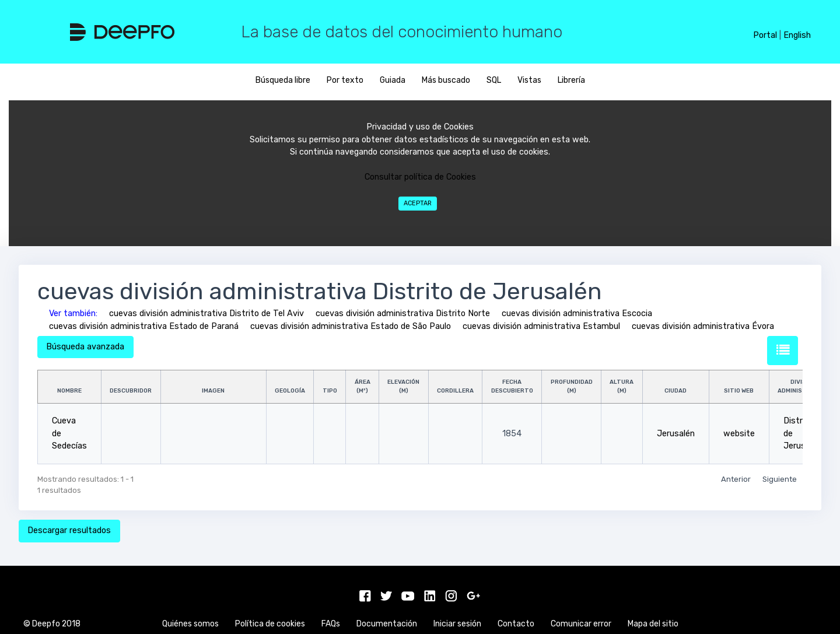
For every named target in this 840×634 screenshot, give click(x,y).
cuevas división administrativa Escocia (577, 314)
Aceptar (418, 203)
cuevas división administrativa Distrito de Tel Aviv (206, 314)
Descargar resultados (69, 530)
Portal (765, 35)
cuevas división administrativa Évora (703, 326)
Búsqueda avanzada (85, 347)
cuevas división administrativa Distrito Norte (403, 314)
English (797, 35)
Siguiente (780, 479)
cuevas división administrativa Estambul (541, 326)
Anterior (736, 479)
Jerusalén (676, 434)
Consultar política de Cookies (420, 177)
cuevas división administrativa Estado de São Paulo (351, 326)
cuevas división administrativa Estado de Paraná (144, 326)
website (739, 434)
